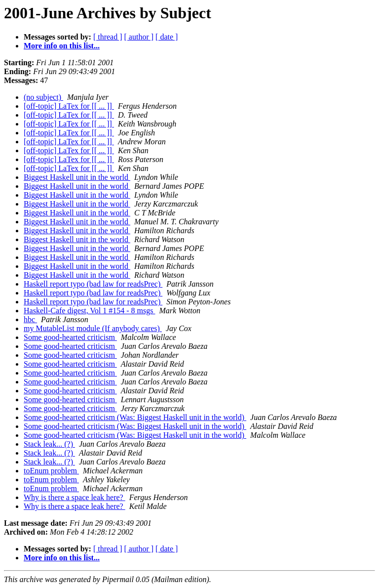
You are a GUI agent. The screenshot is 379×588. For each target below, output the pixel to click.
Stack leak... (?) (49, 444)
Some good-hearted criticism (70, 337)
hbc (30, 319)
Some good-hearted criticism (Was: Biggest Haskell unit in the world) (135, 417)
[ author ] (139, 37)
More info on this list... (62, 46)
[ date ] (167, 37)
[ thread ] (108, 37)
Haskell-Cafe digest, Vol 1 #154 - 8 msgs (90, 311)
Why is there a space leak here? (75, 497)
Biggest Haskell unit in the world (77, 177)
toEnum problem (51, 471)
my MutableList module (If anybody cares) (93, 328)
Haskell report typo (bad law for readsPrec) (93, 284)
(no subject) (43, 97)
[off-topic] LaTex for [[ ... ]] (69, 106)
